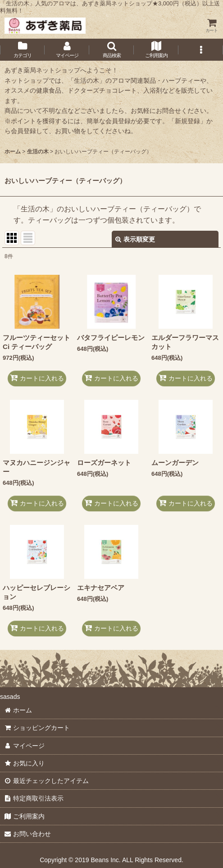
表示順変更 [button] (135, 239)
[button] (111, 50)
